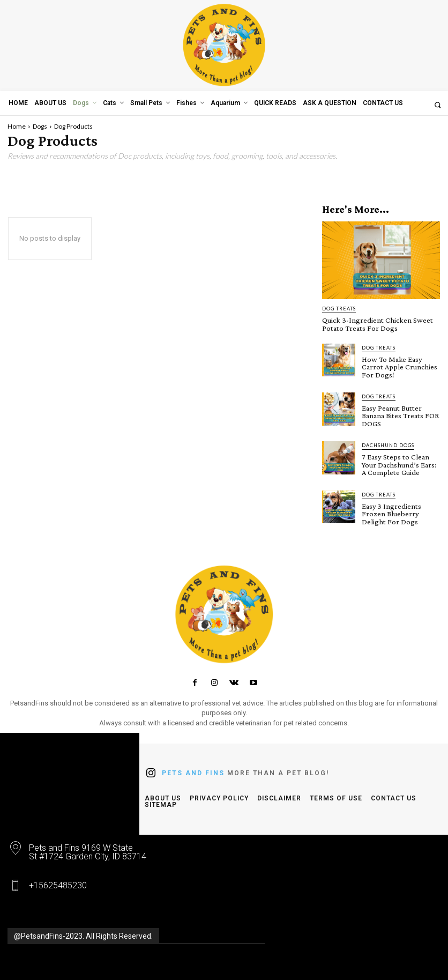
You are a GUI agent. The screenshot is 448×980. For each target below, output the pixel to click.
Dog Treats (339, 309)
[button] (438, 105)
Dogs (40, 126)
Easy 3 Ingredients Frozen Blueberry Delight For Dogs (390, 510)
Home (17, 126)
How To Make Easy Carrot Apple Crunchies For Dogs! (398, 366)
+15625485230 (58, 882)
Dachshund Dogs (388, 443)
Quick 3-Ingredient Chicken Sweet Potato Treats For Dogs (374, 324)
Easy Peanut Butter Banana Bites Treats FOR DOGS (399, 414)
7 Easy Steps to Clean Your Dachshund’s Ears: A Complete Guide (401, 462)
